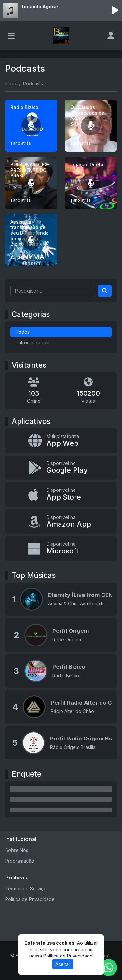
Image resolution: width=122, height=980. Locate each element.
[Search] (105, 291)
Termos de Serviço (26, 888)
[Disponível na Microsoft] (61, 548)
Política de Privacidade (30, 899)
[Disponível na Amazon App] (61, 522)
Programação (20, 861)
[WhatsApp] (109, 968)
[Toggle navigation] (11, 36)
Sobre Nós (17, 850)
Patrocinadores (32, 342)
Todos (23, 332)
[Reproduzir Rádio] (115, 10)
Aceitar (63, 964)
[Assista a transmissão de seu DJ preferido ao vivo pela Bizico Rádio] (31, 240)
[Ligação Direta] (91, 183)
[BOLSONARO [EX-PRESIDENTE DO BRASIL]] (31, 183)
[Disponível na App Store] (61, 495)
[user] (111, 36)
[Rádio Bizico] (31, 126)
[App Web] (61, 441)
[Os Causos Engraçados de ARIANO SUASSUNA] (91, 126)
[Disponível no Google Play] (61, 468)
